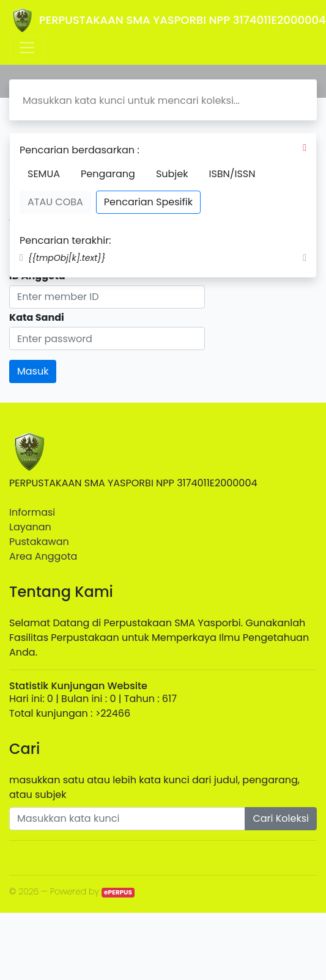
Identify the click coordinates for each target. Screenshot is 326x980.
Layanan (30, 527)
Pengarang (108, 174)
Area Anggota (43, 556)
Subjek (172, 174)
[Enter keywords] (127, 819)
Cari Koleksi (281, 818)
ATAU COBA (55, 202)
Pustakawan (39, 542)
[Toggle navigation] (27, 48)
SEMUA (44, 174)
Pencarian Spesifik (148, 202)
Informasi (32, 512)
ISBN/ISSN (232, 174)
